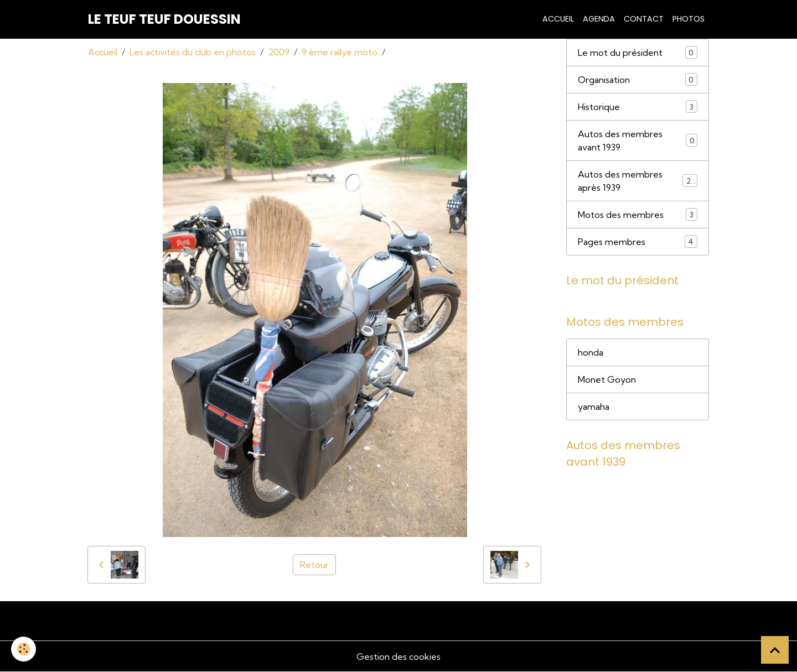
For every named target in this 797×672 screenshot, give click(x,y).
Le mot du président (638, 52)
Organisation (638, 79)
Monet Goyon (607, 379)
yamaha (594, 407)
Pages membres (638, 241)
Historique (638, 106)
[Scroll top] (775, 650)
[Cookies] (24, 649)
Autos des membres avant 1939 (638, 140)
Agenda (599, 19)
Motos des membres (638, 214)
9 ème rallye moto (340, 52)
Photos (689, 19)
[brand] (164, 19)
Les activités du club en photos (193, 52)
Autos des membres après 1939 (638, 181)
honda (591, 352)
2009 (279, 52)
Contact (644, 19)
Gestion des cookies (398, 657)
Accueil (558, 19)
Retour (314, 565)
